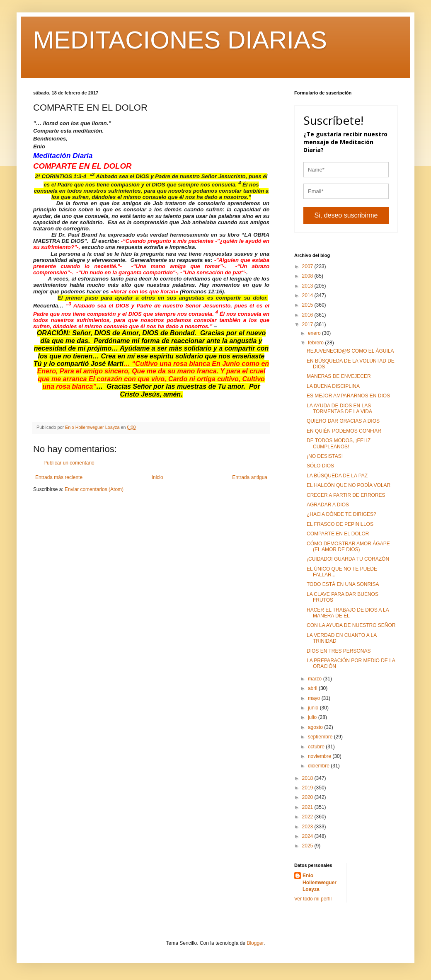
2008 (308, 276)
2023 (308, 827)
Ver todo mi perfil (313, 899)
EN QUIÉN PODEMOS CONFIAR (344, 431)
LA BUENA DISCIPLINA (333, 386)
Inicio (157, 477)
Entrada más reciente (59, 477)
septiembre (321, 737)
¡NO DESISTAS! (325, 456)
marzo (316, 679)
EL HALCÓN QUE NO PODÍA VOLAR (349, 485)
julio (313, 717)
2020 (308, 797)
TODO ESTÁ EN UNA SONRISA (343, 584)
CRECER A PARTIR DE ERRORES (346, 495)
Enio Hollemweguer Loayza (320, 883)
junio (314, 708)
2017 (308, 324)
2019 (308, 788)
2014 (308, 295)
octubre (317, 747)
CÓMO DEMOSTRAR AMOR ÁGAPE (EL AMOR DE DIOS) (348, 547)
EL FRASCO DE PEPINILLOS (340, 524)
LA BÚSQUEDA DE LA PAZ (337, 476)
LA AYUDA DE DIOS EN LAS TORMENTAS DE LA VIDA (339, 409)
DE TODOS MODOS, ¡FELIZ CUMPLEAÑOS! (339, 443)
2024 (308, 836)
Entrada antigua (250, 477)
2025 (308, 846)
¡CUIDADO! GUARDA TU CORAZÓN (348, 559)
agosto (316, 727)
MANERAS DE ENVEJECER (339, 376)
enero (315, 333)
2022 (308, 817)
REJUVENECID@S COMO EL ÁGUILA (350, 351)
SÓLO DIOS (320, 466)
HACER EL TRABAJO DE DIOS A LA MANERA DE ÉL (348, 613)
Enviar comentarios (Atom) (94, 489)
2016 (308, 315)
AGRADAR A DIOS (328, 505)
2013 (308, 286)
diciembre (319, 766)
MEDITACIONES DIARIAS (180, 40)
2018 (308, 778)
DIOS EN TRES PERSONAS (339, 651)
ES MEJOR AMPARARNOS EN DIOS (348, 396)
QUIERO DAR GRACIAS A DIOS (343, 421)
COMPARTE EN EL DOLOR (338, 534)
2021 (308, 807)
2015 (308, 305)
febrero (316, 343)
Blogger (255, 943)
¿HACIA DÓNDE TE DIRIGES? (341, 514)
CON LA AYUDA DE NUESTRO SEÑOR (351, 625)
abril (313, 688)
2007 (308, 266)
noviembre (320, 756)
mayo (315, 698)
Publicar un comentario (69, 463)
